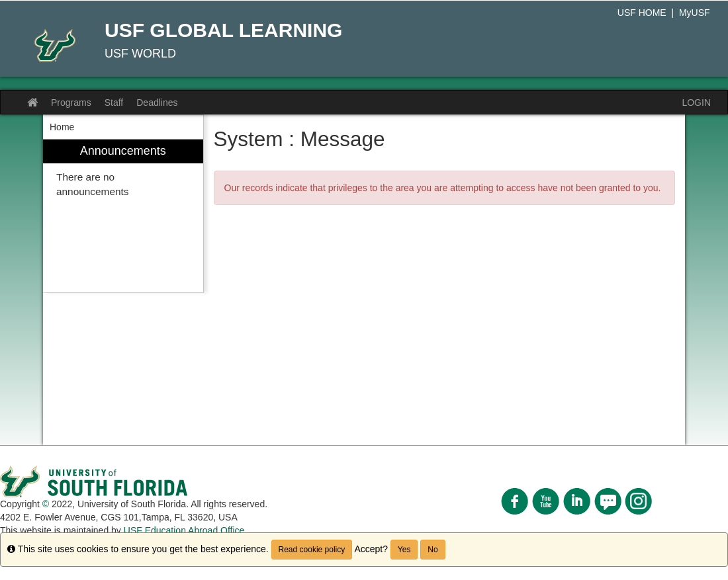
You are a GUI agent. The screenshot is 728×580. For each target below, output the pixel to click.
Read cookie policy (312, 550)
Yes (404, 550)
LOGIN (696, 103)
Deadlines (157, 103)
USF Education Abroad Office (184, 530)
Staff (114, 103)
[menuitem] (123, 216)
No (432, 550)
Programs (71, 103)
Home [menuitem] (62, 127)
